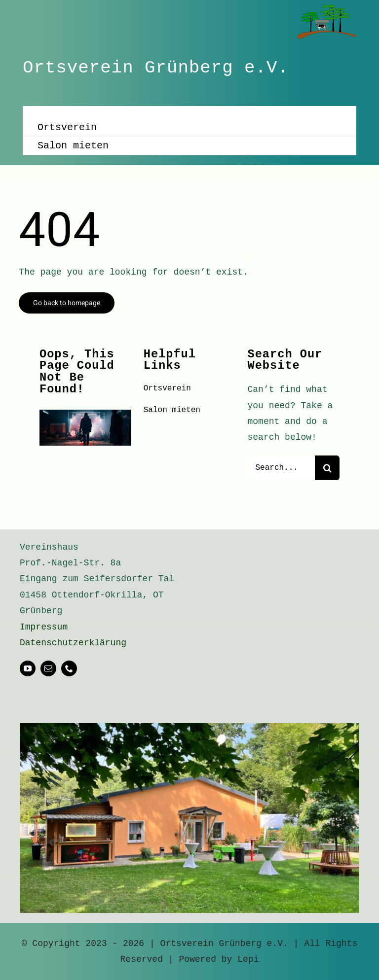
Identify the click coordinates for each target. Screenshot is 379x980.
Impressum (44, 627)
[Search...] (282, 468)
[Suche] (327, 468)
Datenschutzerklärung (73, 643)
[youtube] (28, 668)
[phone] (69, 668)
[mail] (48, 668)
